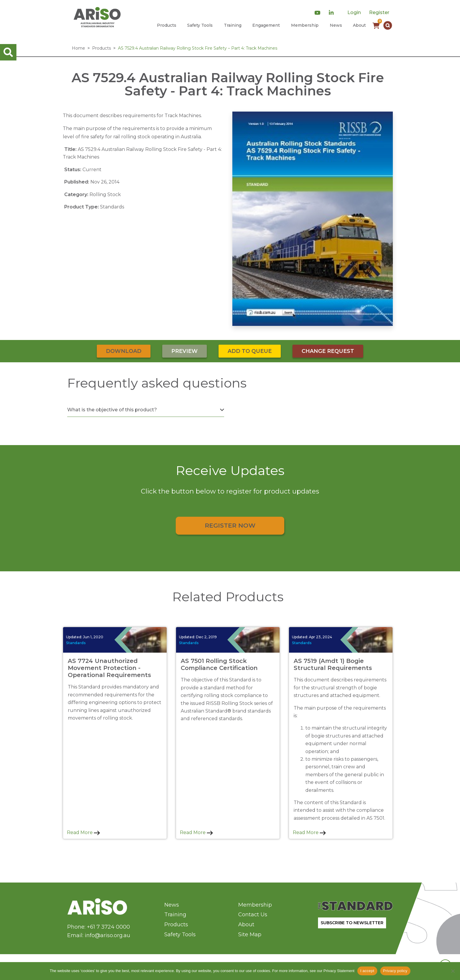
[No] (453, 971)
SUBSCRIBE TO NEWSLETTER (352, 923)
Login (354, 12)
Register (379, 12)
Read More (83, 832)
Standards (76, 643)
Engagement (266, 25)
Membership (305, 25)
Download (124, 351)
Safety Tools (200, 25)
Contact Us (253, 915)
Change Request (328, 351)
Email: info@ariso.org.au (99, 935)
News (336, 25)
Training (233, 25)
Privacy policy (395, 971)
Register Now (230, 525)
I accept (367, 971)
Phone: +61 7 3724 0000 (99, 927)
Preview (185, 351)
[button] (388, 25)
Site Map (250, 934)
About (359, 25)
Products (167, 25)
